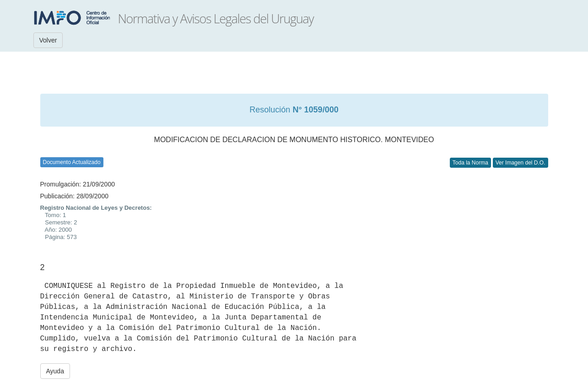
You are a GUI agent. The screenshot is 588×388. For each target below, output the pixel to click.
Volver (48, 40)
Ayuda (55, 371)
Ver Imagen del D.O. (521, 163)
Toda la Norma (470, 163)
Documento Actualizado (72, 162)
